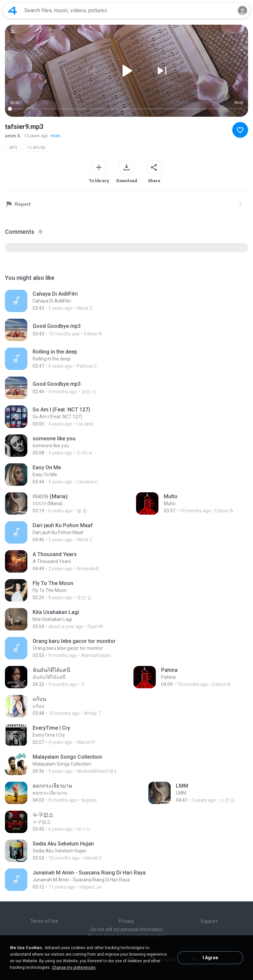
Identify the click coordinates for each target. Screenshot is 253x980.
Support (209, 921)
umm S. (13, 136)
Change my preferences (74, 968)
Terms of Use (44, 921)
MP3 (13, 148)
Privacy (126, 921)
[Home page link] (13, 11)
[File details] (72, 301)
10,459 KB (36, 148)
